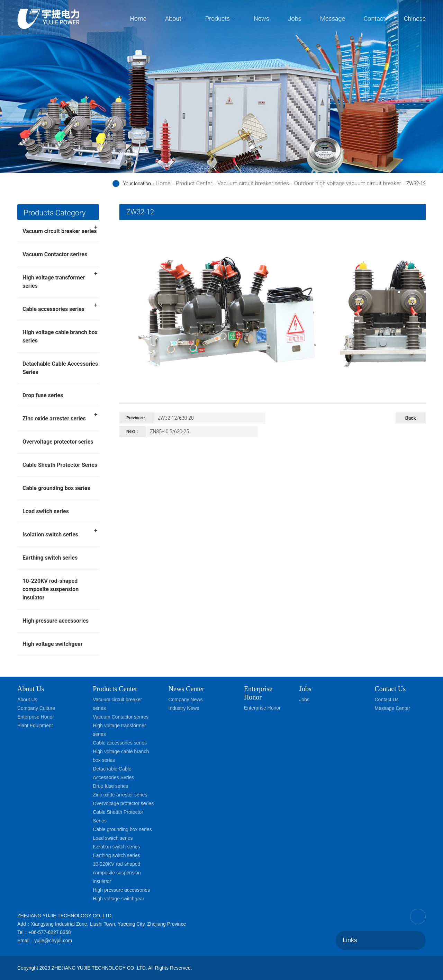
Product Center (194, 183)
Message (333, 19)
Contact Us (386, 700)
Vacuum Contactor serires (55, 254)
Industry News (184, 708)
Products (218, 19)
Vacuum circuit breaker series (253, 183)
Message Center (392, 708)
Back (411, 418)
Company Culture (36, 708)
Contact (374, 19)
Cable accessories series (60, 307)
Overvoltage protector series (58, 442)
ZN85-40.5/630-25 (169, 431)
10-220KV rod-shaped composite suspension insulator (51, 589)
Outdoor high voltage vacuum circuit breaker (348, 183)
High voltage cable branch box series (60, 336)
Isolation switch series (60, 532)
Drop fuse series (43, 395)
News (261, 19)
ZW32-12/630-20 (175, 418)
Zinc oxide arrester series (60, 416)
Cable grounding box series (56, 488)
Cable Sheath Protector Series (60, 465)
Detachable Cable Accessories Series (60, 368)
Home (138, 19)
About (173, 19)
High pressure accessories (56, 621)
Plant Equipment (35, 725)
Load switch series (46, 511)
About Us (31, 689)
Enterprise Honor (36, 717)
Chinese (415, 19)
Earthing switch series (50, 558)
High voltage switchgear (53, 644)
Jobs (295, 19)
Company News (186, 700)
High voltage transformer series (60, 279)
